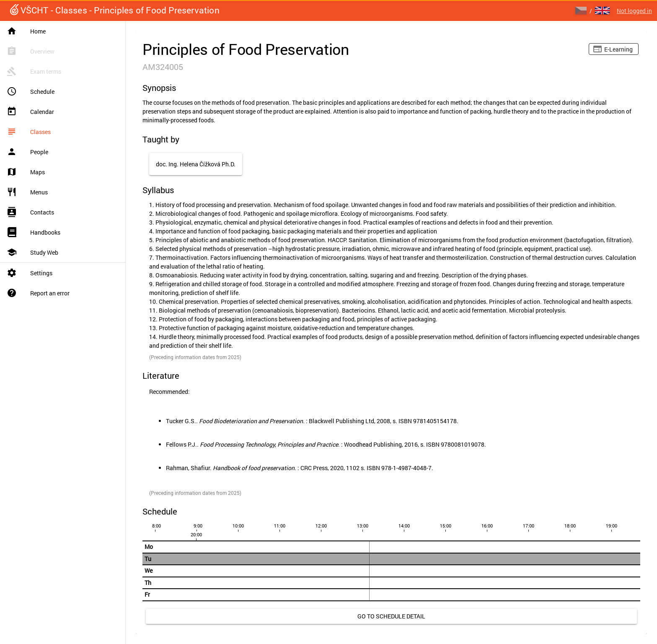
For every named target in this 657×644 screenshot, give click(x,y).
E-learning (618, 49)
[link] (391, 616)
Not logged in (634, 11)
